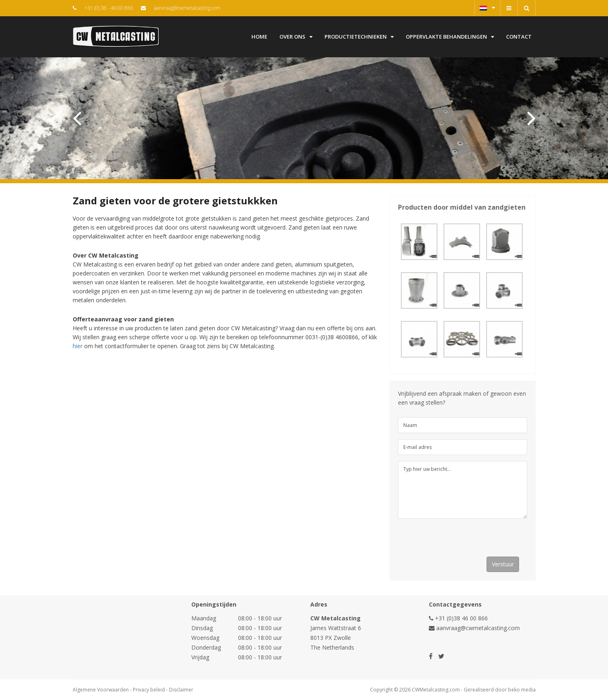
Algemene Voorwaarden (101, 690)
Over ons (296, 37)
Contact (519, 37)
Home (259, 37)
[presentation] (460, 541)
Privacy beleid (149, 690)
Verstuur (503, 564)
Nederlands (487, 8)
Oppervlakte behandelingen (450, 37)
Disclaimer (181, 690)
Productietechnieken (359, 37)
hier (78, 346)
